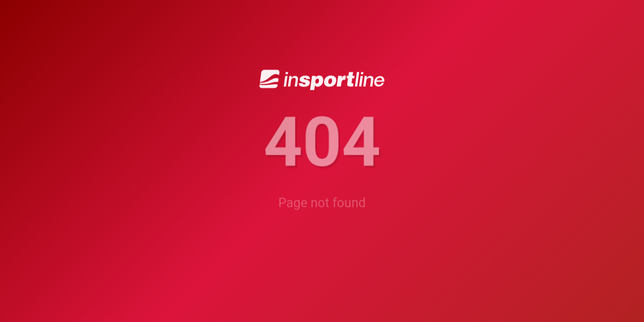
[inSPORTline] (322, 79)
